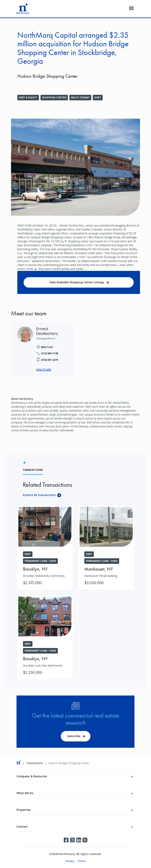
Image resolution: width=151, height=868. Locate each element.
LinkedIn (79, 840)
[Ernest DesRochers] (47, 331)
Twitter (85, 840)
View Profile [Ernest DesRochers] (44, 369)
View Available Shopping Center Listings (77, 282)
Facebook (66, 840)
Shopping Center (54, 97)
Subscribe (74, 736)
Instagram (72, 840)
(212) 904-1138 (49, 353)
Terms (82, 861)
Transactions (35, 763)
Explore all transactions (39, 495)
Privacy (70, 861)
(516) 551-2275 (49, 360)
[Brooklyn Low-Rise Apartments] (45, 637)
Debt (98, 97)
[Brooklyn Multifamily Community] (45, 548)
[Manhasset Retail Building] (106, 548)
